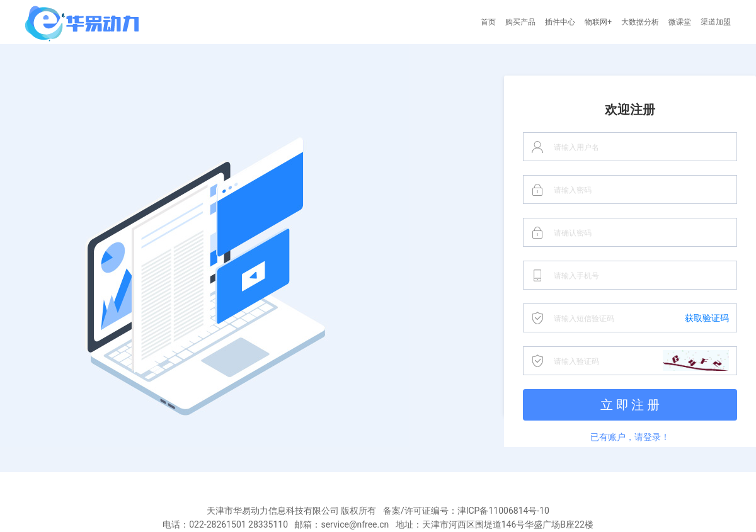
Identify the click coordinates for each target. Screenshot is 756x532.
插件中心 (560, 22)
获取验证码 (707, 318)
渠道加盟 (716, 22)
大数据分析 (640, 22)
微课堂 (680, 22)
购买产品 (520, 22)
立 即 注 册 (630, 405)
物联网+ (598, 22)
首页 (488, 22)
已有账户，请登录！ (630, 437)
